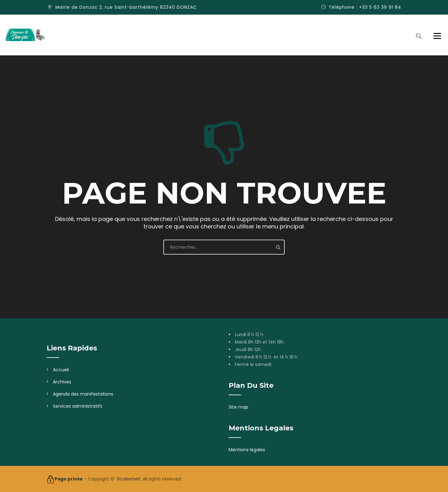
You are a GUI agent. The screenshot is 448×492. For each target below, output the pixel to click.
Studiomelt (129, 479)
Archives (62, 382)
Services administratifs (78, 406)
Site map (238, 407)
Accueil (61, 370)
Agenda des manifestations (83, 394)
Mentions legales (247, 450)
